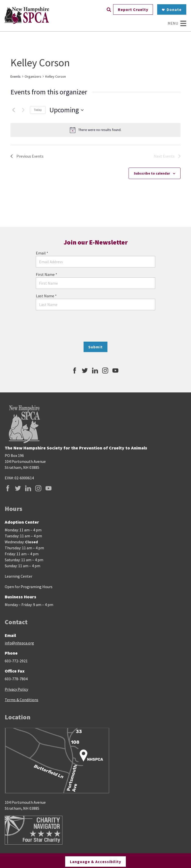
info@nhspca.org (19, 643)
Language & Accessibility (95, 861)
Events (16, 76)
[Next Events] (23, 110)
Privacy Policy (16, 689)
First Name (47, 274)
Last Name (46, 296)
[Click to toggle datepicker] (67, 110)
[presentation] (95, 326)
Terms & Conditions (22, 700)
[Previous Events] (13, 110)
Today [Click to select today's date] (38, 110)
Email (42, 253)
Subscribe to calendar (152, 173)
